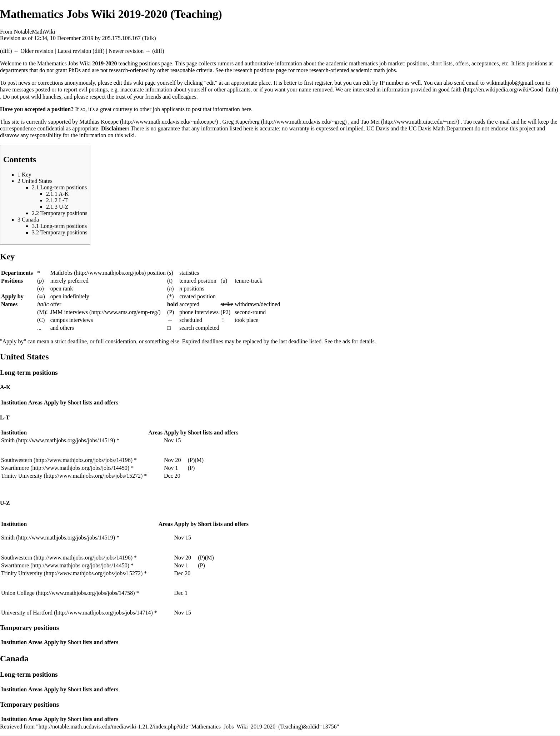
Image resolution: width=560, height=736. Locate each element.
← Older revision (33, 51)
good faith (450, 89)
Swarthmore (15, 468)
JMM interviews (69, 312)
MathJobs (61, 273)
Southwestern (17, 460)
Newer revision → (130, 51)
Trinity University (22, 476)
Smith (8, 440)
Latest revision (74, 51)
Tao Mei (370, 122)
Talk (149, 38)
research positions (254, 70)
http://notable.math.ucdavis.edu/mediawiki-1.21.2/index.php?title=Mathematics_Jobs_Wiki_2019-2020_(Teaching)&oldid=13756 (188, 727)
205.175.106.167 (121, 38)
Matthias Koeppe (99, 122)
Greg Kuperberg (241, 122)
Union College (18, 593)
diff (6, 51)
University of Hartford (27, 613)
